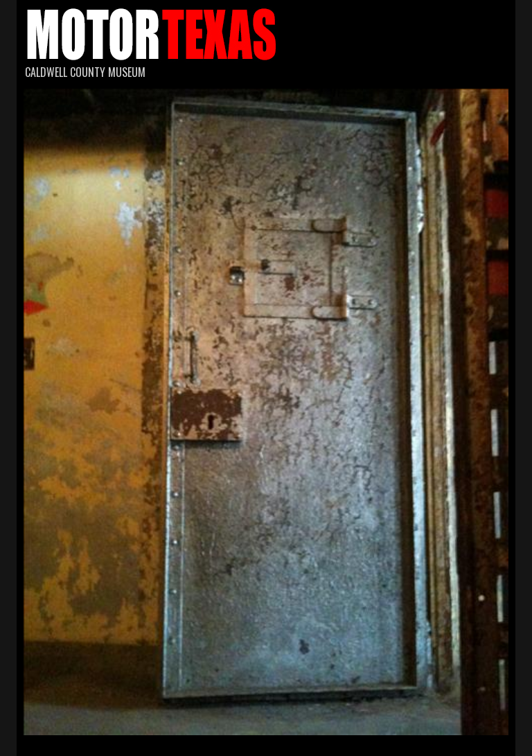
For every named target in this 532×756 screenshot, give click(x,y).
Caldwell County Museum (85, 72)
